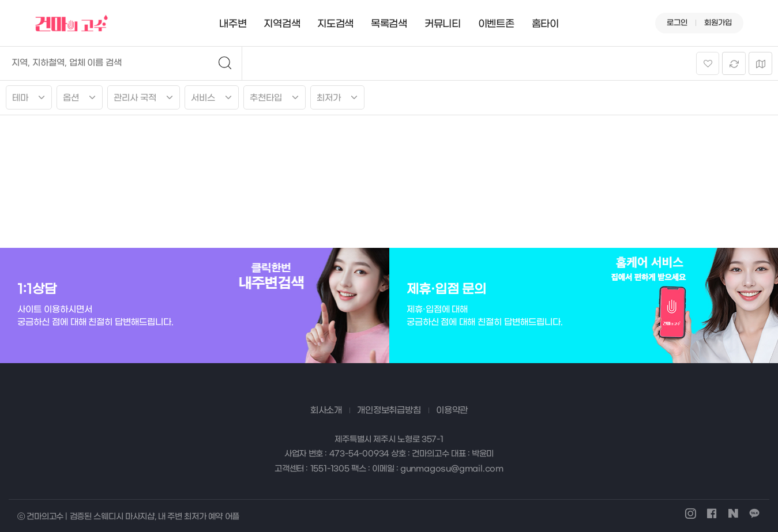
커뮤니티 (443, 24)
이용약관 (452, 410)
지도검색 (335, 24)
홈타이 (545, 24)
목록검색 (389, 24)
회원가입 (718, 23)
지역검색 (282, 24)
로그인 (677, 23)
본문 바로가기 (0, 0)
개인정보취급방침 (389, 410)
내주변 (233, 24)
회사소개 (326, 410)
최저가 (329, 98)
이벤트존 (496, 24)
